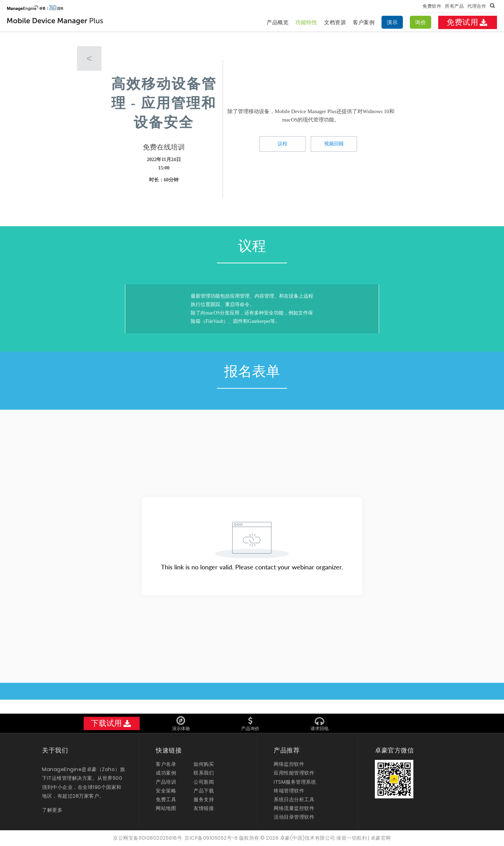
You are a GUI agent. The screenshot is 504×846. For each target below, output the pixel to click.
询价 (421, 22)
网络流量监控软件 (294, 808)
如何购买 (204, 764)
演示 (392, 22)
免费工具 (166, 799)
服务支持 (204, 799)
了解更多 (52, 810)
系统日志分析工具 (294, 799)
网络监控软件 (289, 764)
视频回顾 (334, 144)
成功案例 (166, 773)
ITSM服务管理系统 (295, 782)
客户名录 (166, 764)
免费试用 (468, 22)
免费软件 (432, 6)
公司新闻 (204, 782)
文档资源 (335, 22)
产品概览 (278, 22)
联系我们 (204, 773)
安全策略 (166, 791)
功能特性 (306, 22)
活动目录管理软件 (294, 817)
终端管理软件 (289, 791)
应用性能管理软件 (294, 773)
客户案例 (364, 22)
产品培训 (166, 782)
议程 (282, 144)
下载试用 (112, 723)
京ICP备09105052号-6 (211, 838)
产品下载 (204, 791)
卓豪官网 (381, 838)
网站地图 (166, 808)
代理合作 (477, 6)
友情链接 (204, 808)
